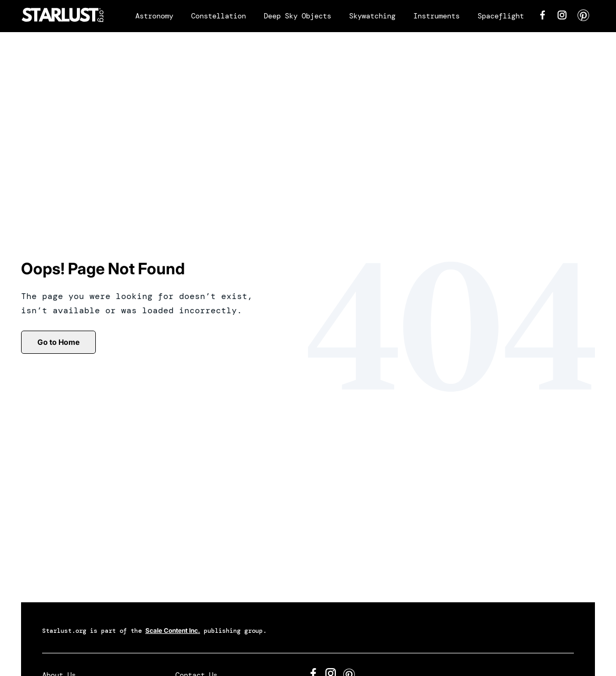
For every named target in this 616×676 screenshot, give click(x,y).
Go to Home (58, 342)
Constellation (218, 16)
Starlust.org (64, 631)
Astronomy (154, 16)
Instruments (436, 16)
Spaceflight (501, 16)
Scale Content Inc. (173, 630)
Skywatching (372, 16)
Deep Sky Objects (297, 16)
